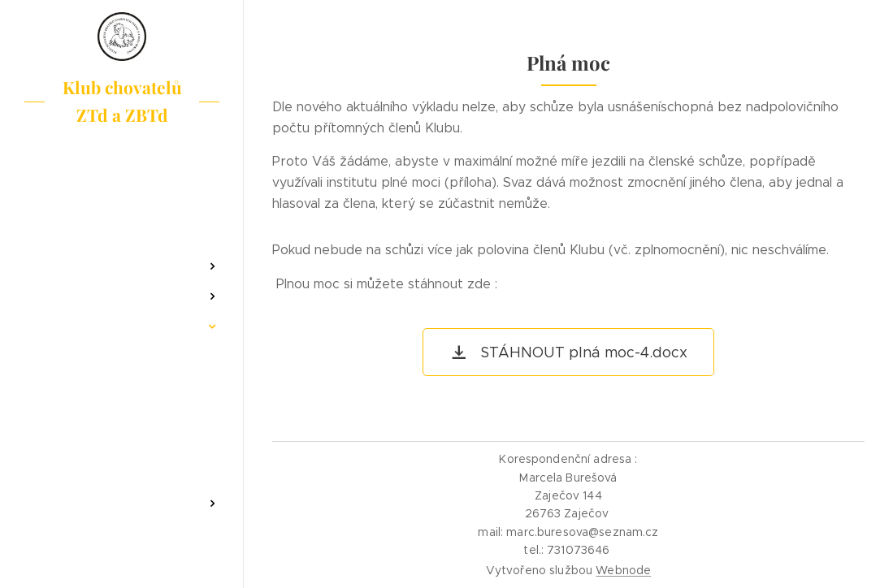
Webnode (623, 570)
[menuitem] (122, 218)
